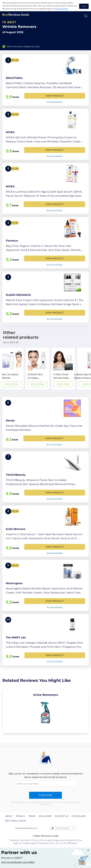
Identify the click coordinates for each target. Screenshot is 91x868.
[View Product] (45, 80)
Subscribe (45, 795)
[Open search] (86, 16)
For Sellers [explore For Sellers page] (79, 816)
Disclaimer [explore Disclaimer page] (45, 816)
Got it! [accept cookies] (84, 6)
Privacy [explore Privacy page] (20, 816)
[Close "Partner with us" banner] (88, 850)
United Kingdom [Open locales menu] (63, 828)
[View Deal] (12, 369)
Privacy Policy (62, 9)
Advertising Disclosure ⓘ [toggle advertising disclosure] (26, 828)
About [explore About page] (9, 816)
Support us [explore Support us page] (62, 816)
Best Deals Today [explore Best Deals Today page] (16, 821)
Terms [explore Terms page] (32, 816)
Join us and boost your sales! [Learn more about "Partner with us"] (18, 862)
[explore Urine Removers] (45, 711)
